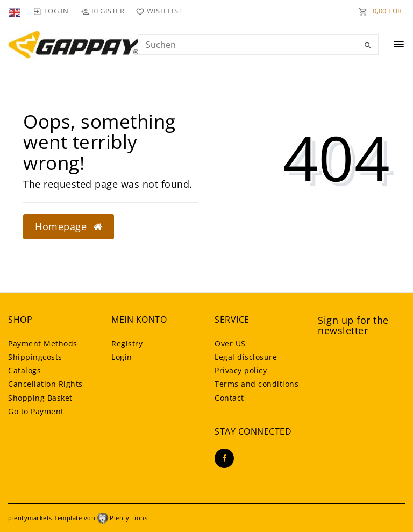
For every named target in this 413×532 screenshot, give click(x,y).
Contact (229, 398)
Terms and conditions (257, 384)
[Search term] (258, 45)
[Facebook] (224, 458)
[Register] (102, 11)
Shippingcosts (35, 357)
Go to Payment (36, 411)
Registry (127, 343)
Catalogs (24, 370)
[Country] (15, 11)
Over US (230, 343)
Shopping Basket (40, 398)
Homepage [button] (69, 226)
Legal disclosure (246, 357)
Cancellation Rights (45, 384)
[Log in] (51, 11)
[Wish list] (157, 11)
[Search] (368, 46)
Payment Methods (43, 343)
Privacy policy (241, 370)
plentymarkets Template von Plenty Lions (78, 518)
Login (122, 357)
